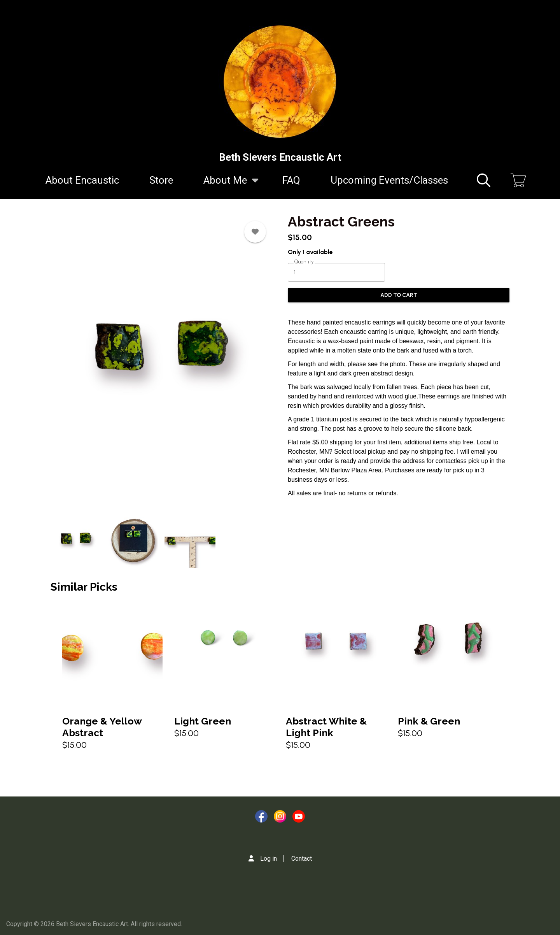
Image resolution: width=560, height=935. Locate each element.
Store (161, 180)
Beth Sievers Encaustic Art (280, 157)
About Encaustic (82, 180)
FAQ (291, 180)
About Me (225, 185)
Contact (302, 859)
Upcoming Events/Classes (389, 180)
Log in (269, 859)
